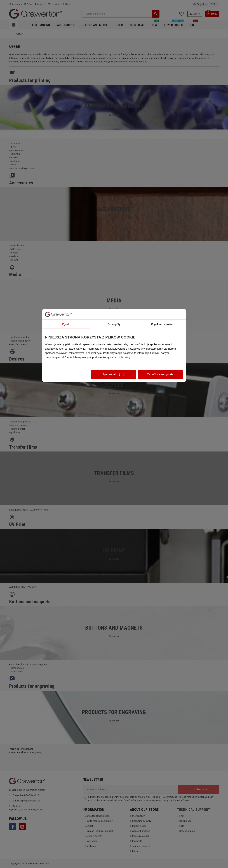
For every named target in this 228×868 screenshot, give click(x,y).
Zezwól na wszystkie (160, 463)
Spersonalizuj (114, 463)
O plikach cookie (162, 413)
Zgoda (66, 413)
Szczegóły (114, 413)
